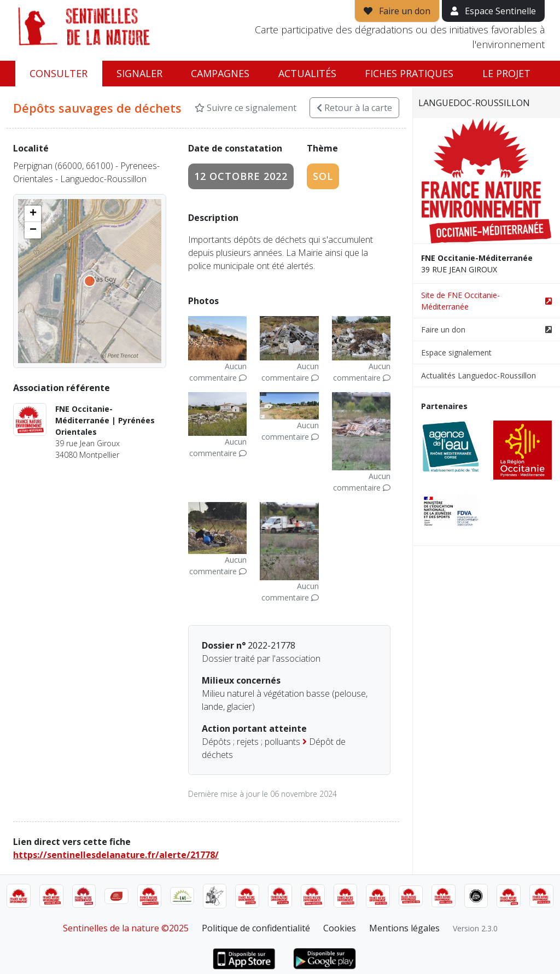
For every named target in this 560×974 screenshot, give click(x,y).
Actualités (307, 73)
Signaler (139, 73)
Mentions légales (404, 928)
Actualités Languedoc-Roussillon (479, 375)
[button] (33, 214)
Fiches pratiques (409, 73)
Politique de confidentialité (256, 928)
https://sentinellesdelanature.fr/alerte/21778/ (116, 855)
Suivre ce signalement (246, 108)
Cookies (340, 928)
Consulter (59, 73)
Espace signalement (456, 352)
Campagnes (220, 73)
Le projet (506, 73)
